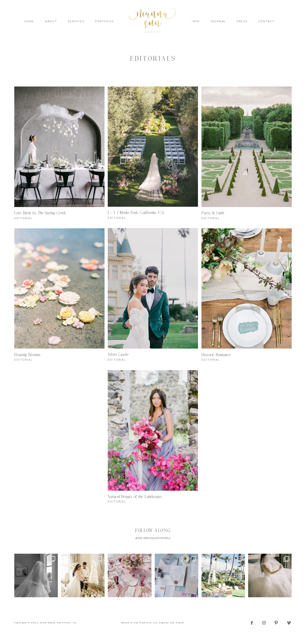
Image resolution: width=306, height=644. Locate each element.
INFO (196, 22)
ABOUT (51, 22)
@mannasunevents (153, 538)
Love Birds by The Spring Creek (40, 213)
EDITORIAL (24, 218)
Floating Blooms (27, 355)
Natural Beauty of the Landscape (135, 497)
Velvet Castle (118, 355)
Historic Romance (216, 355)
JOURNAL (218, 22)
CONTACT (266, 22)
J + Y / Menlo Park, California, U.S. (136, 213)
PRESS (242, 22)
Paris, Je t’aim (213, 213)
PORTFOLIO (105, 22)
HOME (30, 22)
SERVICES (76, 22)
